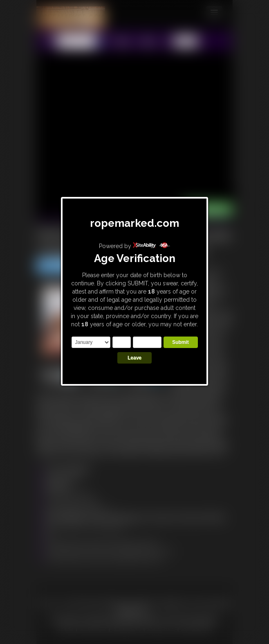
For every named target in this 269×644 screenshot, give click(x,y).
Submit (180, 342)
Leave (134, 358)
